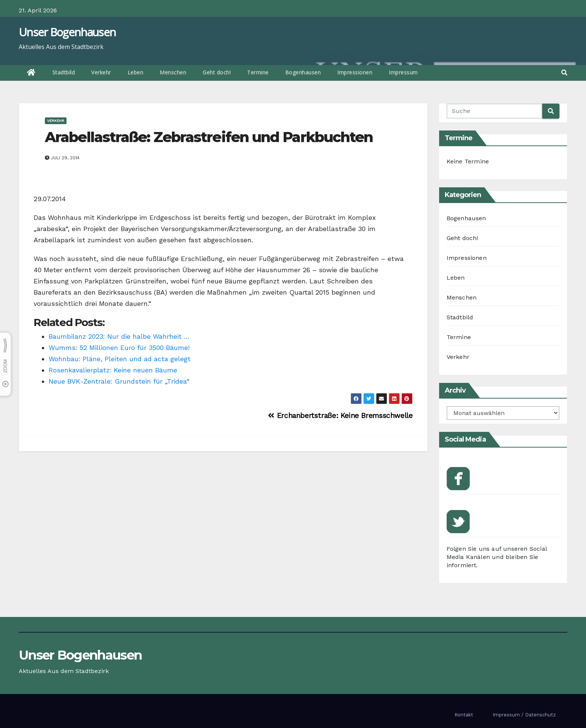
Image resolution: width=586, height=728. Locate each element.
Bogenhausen (303, 72)
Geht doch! (217, 72)
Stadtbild (64, 72)
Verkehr (101, 72)
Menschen (173, 72)
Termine (258, 72)
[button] (564, 73)
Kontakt (464, 715)
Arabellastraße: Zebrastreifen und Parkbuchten (209, 137)
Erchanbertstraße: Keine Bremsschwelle (340, 416)
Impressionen (355, 72)
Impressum (403, 72)
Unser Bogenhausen (67, 32)
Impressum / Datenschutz (524, 715)
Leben (135, 72)
